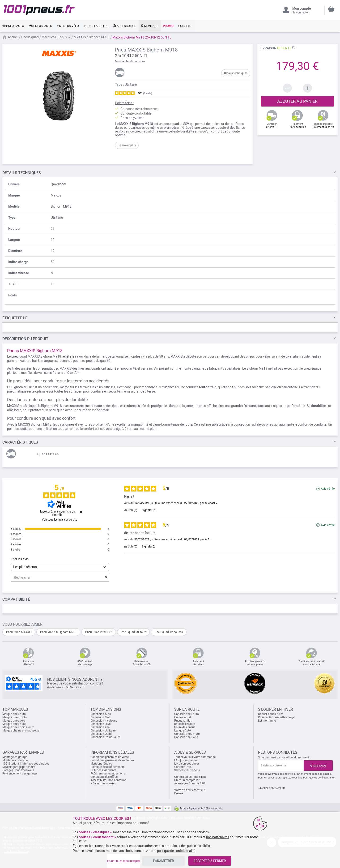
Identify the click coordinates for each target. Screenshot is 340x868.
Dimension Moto (101, 717)
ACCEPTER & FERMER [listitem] (210, 861)
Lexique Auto (183, 731)
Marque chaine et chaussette (21, 731)
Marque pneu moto (15, 717)
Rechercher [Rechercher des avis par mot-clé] (58, 578)
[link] (13, 26)
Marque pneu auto (14, 714)
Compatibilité (16, 599)
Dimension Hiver (101, 724)
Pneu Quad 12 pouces (169, 632)
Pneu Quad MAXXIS (19, 632)
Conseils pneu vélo (186, 737)
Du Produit (25, 339)
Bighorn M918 (99, 37)
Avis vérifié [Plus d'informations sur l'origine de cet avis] (328, 489)
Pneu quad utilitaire (133, 632)
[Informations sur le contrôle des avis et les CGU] (81, 512)
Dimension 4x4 (100, 727)
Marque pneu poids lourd (18, 727)
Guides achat (183, 717)
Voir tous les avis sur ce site (59, 520)
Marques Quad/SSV (56, 37)
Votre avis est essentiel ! (189, 790)
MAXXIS (80, 37)
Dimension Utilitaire (103, 731)
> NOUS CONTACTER (271, 788)
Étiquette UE (15, 318)
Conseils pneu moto (187, 734)
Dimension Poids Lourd (105, 737)
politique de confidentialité (176, 851)
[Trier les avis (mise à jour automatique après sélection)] (60, 567)
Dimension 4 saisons (104, 721)
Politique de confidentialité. (319, 778)
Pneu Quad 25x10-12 (99, 632)
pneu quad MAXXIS (25, 356)
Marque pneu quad (14, 724)
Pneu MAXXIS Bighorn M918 (58, 632)
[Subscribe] (318, 765)
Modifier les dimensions (130, 61)
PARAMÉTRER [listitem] (164, 861)
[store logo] (39, 10)
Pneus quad (30, 37)
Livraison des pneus (187, 764)
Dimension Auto (101, 714)
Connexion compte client (190, 777)
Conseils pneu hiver (270, 714)
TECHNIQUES (22, 173)
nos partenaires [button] (218, 837)
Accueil (13, 37)
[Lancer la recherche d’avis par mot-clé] (106, 578)
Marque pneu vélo (14, 721)
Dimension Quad (101, 734)
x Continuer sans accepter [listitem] (124, 861)
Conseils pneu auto (187, 714)
